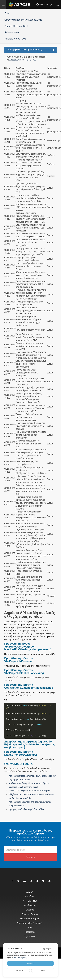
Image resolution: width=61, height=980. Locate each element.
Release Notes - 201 (15, 39)
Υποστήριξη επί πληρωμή (30, 923)
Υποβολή (30, 857)
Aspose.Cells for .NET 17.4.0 (23, 60)
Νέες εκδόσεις (30, 901)
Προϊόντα (30, 896)
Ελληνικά (42, 4)
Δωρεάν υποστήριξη (30, 919)
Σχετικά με (30, 936)
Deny (43, 970)
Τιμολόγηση (30, 905)
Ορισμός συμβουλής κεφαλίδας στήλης (27, 809)
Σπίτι (7, 13)
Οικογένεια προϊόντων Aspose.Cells (23, 20)
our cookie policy (20, 958)
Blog (30, 927)
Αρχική (30, 892)
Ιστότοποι (30, 932)
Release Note (12, 32)
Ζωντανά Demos (30, 914)
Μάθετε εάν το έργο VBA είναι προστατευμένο (30, 791)
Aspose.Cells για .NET (16, 26)
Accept (30, 963)
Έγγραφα (30, 910)
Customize (18, 970)
